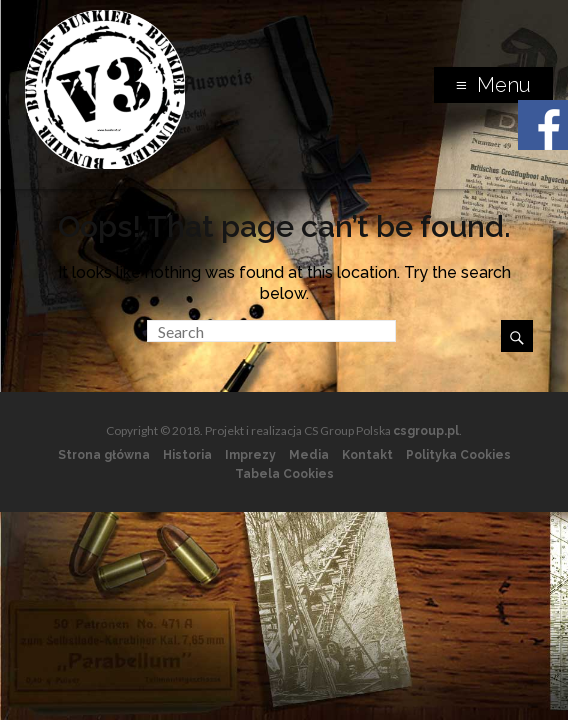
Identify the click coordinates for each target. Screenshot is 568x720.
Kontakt (367, 455)
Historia (187, 455)
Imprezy (250, 455)
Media (309, 455)
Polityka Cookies (458, 455)
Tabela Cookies (284, 474)
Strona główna (104, 455)
